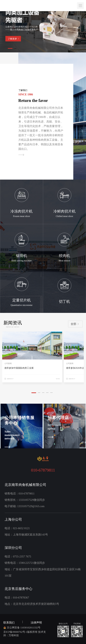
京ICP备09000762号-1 (15, 632)
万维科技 (14, 635)
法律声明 (36, 622)
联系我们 (9, 622)
